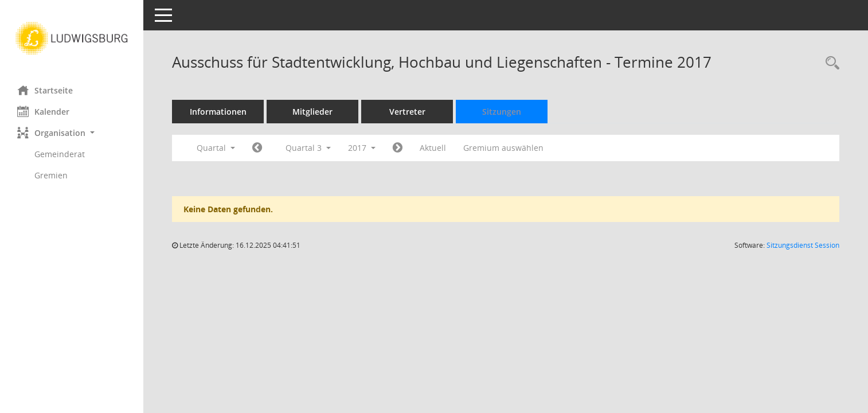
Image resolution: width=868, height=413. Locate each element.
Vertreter (407, 112)
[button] (72, 133)
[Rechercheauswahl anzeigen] (830, 63)
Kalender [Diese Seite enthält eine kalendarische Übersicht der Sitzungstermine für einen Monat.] (43, 111)
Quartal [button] (216, 148)
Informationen (218, 112)
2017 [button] (362, 148)
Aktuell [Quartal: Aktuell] (433, 148)
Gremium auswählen (503, 148)
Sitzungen (502, 112)
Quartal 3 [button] (308, 148)
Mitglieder (312, 112)
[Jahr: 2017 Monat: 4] (257, 148)
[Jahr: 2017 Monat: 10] (398, 148)
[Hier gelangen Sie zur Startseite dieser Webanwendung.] (72, 38)
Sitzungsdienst (803, 245)
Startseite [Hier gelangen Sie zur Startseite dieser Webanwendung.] (45, 90)
